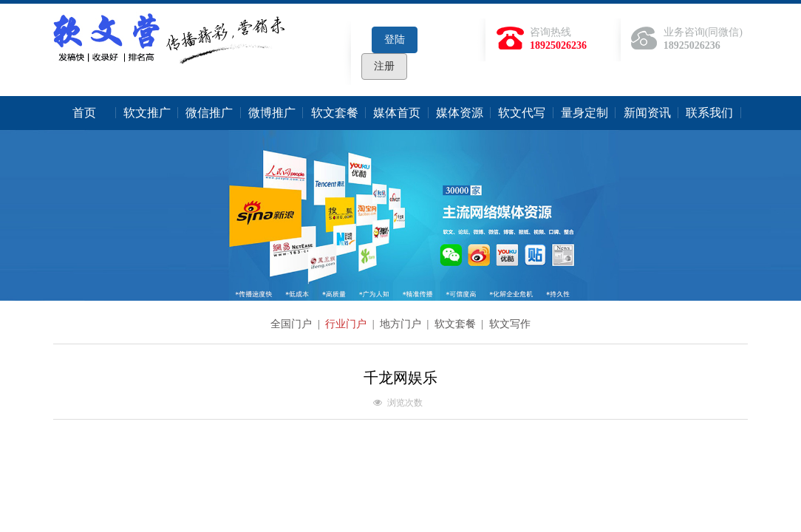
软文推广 (147, 113)
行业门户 (347, 324)
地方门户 (402, 324)
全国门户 (293, 324)
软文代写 (522, 113)
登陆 (395, 40)
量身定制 (584, 113)
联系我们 (709, 113)
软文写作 (510, 324)
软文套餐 (335, 113)
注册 (384, 66)
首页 (84, 113)
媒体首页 (397, 113)
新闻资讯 (647, 113)
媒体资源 (460, 113)
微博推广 (272, 113)
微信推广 (209, 113)
